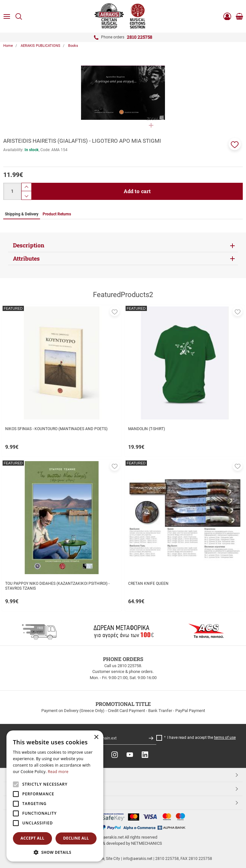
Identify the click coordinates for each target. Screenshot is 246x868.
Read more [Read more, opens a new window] (58, 772)
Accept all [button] (33, 838)
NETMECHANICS (147, 843)
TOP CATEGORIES (27, 775)
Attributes (26, 258)
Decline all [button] (76, 838)
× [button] (96, 737)
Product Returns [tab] (57, 214)
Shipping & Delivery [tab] (22, 214)
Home (8, 46)
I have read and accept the (201, 738)
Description (29, 245)
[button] (235, 144)
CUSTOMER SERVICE (30, 789)
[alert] (55, 796)
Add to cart (137, 191)
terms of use (225, 738)
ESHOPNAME (22, 802)
